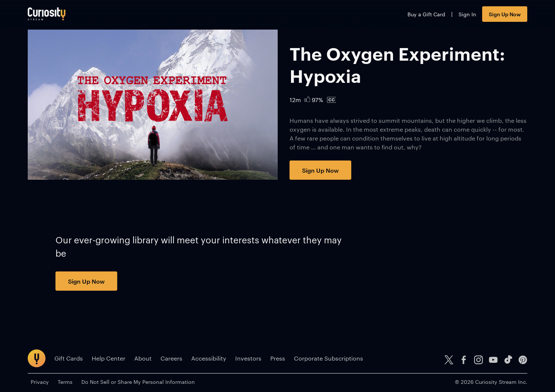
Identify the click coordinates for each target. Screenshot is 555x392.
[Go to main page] (47, 14)
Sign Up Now (505, 14)
